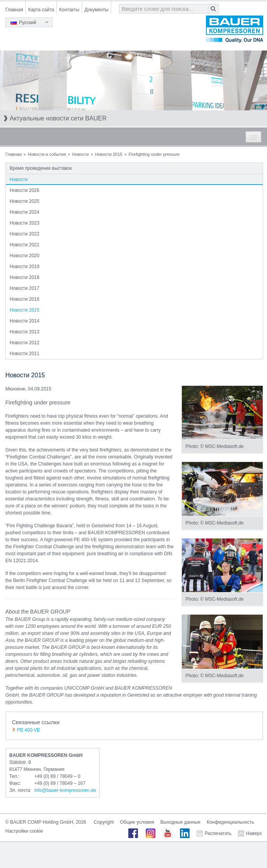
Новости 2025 (24, 201)
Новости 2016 (24, 299)
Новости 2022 (24, 234)
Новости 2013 (24, 332)
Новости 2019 (24, 267)
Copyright (104, 822)
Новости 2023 (24, 223)
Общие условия (137, 822)
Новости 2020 (24, 256)
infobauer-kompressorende (65, 790)
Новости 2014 (24, 321)
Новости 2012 (24, 343)
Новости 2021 (24, 245)
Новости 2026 (24, 190)
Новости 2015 (109, 154)
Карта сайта (41, 10)
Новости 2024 (24, 212)
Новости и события (47, 154)
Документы (96, 10)
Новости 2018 (24, 277)
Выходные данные (181, 822)
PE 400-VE (29, 730)
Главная (14, 10)
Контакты (69, 10)
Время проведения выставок (41, 168)
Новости (81, 154)
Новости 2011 (24, 354)
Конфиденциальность (230, 822)
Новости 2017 (24, 288)
